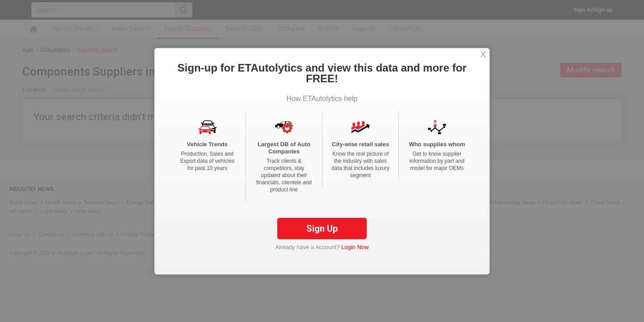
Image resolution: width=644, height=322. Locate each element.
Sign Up (322, 235)
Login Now (355, 254)
